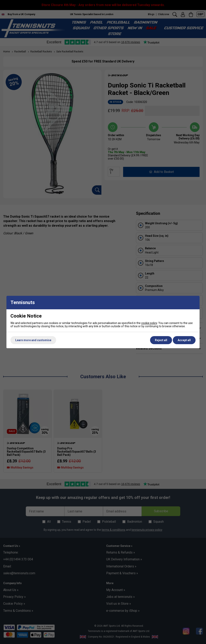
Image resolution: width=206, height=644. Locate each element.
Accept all (184, 340)
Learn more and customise (33, 340)
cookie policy (149, 323)
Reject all (161, 340)
